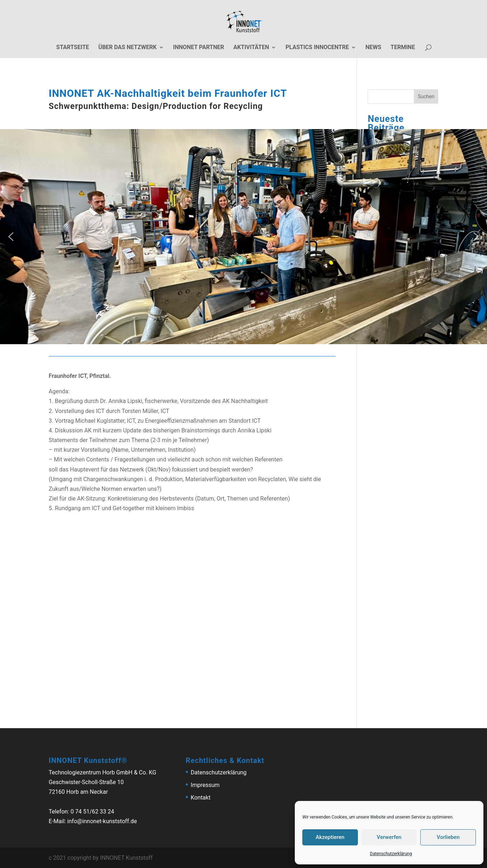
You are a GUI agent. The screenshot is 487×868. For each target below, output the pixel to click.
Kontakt (201, 798)
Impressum (205, 785)
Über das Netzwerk (127, 48)
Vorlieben (448, 837)
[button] (11, 237)
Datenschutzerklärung (391, 854)
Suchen (426, 96)
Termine (403, 48)
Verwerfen (389, 837)
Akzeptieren (330, 837)
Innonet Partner (199, 48)
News (373, 48)
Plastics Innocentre (317, 48)
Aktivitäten (251, 48)
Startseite (73, 48)
